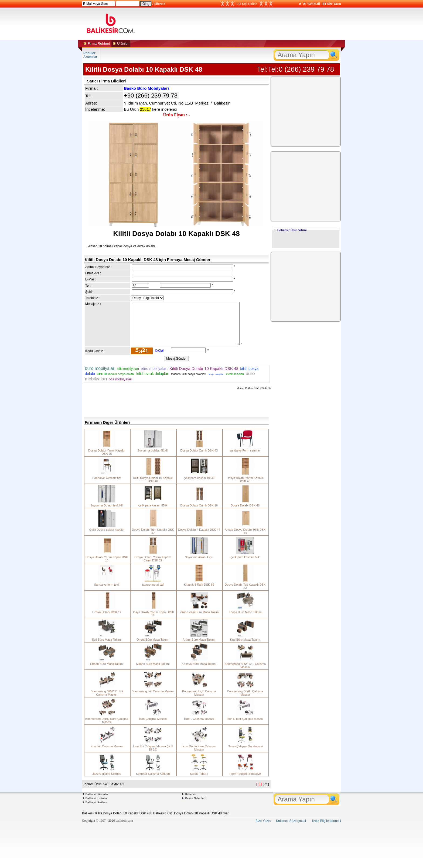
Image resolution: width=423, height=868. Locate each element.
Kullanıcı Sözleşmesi (291, 821)
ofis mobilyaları (128, 369)
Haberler (191, 794)
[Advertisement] (262, 24)
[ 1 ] (259, 784)
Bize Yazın (334, 4)
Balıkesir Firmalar (97, 794)
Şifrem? (160, 4)
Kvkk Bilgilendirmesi (327, 821)
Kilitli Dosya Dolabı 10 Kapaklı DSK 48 (204, 368)
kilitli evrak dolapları (153, 374)
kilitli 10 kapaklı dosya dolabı (116, 374)
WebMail (313, 4)
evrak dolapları (235, 374)
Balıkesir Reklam (96, 802)
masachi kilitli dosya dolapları (189, 374)
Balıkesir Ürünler (96, 798)
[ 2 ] (266, 784)
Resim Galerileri (195, 798)
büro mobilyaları (100, 368)
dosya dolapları (216, 374)
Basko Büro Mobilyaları (146, 88)
